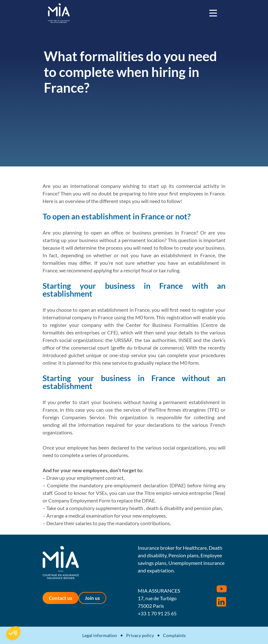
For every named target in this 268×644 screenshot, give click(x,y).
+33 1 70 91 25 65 (157, 613)
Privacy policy (140, 635)
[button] (13, 633)
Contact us (61, 598)
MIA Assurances (59, 13)
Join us (92, 598)
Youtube (222, 589)
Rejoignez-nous (221, 602)
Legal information (100, 635)
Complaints (174, 635)
